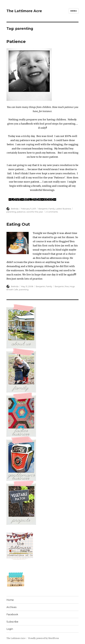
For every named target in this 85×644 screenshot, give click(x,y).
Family (52, 209)
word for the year (35, 212)
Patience (16, 41)
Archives (11, 607)
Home (10, 600)
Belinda (15, 209)
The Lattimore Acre (24, 11)
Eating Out (18, 224)
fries (67, 286)
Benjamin (43, 209)
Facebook (12, 614)
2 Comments (52, 212)
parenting (11, 212)
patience (21, 212)
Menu (74, 11)
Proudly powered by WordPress (44, 638)
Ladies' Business (63, 209)
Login (10, 629)
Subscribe (12, 622)
